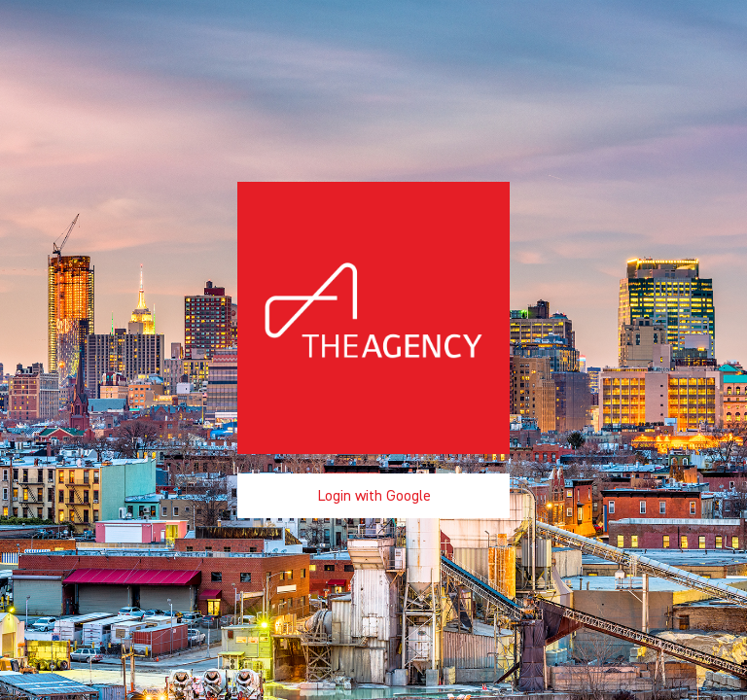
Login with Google (374, 496)
